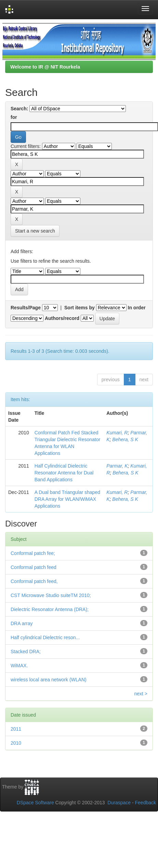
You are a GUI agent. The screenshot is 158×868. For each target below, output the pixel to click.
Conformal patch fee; (33, 553)
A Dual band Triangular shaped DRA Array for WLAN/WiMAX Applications (67, 499)
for (14, 117)
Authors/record (62, 318)
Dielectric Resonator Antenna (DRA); (50, 609)
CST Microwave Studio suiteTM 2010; (51, 595)
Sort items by (80, 308)
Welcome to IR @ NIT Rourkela (45, 67)
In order (137, 308)
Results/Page (26, 308)
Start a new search (35, 231)
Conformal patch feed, (34, 581)
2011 (16, 729)
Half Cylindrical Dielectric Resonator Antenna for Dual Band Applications (64, 473)
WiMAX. (19, 666)
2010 (16, 743)
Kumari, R (117, 433)
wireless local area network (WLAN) (49, 680)
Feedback (146, 803)
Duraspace (119, 803)
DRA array (22, 623)
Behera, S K (125, 439)
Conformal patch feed (34, 567)
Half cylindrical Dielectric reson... (45, 637)
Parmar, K (117, 466)
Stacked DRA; (26, 652)
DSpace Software (35, 803)
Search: (19, 109)
